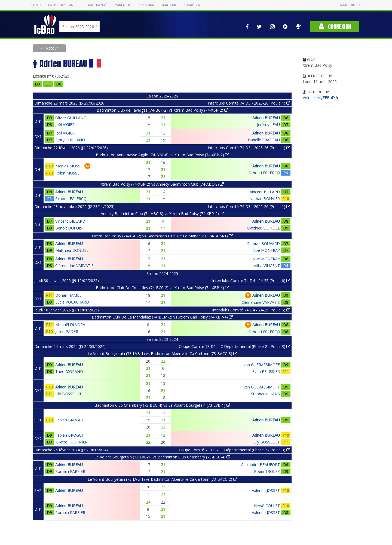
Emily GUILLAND (70, 140)
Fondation (146, 5)
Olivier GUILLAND (71, 118)
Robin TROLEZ (267, 471)
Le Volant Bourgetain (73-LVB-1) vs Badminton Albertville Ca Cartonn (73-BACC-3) (162, 353)
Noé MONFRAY (266, 250)
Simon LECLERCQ (264, 173)
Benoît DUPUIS (69, 228)
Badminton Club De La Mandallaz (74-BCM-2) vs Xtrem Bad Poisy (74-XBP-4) (162, 317)
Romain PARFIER (70, 471)
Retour (51, 48)
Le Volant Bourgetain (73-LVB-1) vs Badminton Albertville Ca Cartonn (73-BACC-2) (162, 479)
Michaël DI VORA (70, 325)
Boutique (169, 5)
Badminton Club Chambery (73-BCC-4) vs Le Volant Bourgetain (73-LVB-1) (162, 405)
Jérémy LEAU (268, 125)
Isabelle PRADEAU (264, 140)
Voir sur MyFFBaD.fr (321, 98)
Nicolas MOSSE (69, 166)
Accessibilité (350, 5)
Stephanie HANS (265, 394)
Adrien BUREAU (266, 118)
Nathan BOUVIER (265, 199)
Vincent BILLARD (265, 192)
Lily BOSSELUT (68, 394)
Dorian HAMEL (68, 295)
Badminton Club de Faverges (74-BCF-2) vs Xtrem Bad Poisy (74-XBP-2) (162, 110)
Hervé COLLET (267, 506)
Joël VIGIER (65, 125)
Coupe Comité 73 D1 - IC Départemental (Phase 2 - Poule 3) (235, 346)
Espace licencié (95, 5)
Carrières (192, 5)
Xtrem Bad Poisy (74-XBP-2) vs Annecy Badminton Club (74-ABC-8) (162, 184)
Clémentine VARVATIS (74, 266)
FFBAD (36, 5)
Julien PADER (67, 331)
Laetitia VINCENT (265, 266)
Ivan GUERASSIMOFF (261, 365)
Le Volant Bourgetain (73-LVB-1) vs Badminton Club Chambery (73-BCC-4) (162, 457)
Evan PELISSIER (266, 371)
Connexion (335, 27)
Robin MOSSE (67, 173)
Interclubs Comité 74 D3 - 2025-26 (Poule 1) (249, 103)
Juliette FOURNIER (71, 442)
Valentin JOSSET (266, 490)
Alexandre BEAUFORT (261, 465)
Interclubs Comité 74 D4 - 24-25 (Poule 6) (251, 281)
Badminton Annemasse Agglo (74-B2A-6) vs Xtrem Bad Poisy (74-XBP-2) (162, 155)
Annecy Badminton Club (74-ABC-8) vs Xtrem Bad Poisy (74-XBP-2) (162, 214)
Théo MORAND (69, 371)
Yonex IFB (122, 5)
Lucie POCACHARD (72, 302)
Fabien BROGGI (69, 420)
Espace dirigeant (62, 5)
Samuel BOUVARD (264, 244)
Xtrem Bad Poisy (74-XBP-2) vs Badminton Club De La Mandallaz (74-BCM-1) (162, 236)
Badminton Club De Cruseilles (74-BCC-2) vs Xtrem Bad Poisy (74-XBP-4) (162, 288)
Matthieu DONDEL (263, 228)
